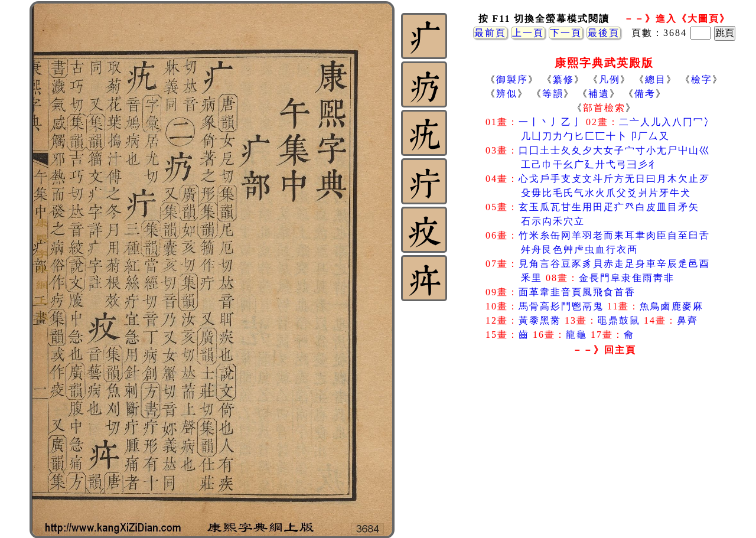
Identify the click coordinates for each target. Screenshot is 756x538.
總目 (656, 79)
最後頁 (604, 33)
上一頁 (528, 33)
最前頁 (490, 33)
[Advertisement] (604, 454)
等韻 (553, 94)
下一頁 (566, 33)
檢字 (702, 79)
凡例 (610, 79)
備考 (645, 94)
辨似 (507, 94)
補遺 (599, 94)
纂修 (563, 79)
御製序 (512, 79)
